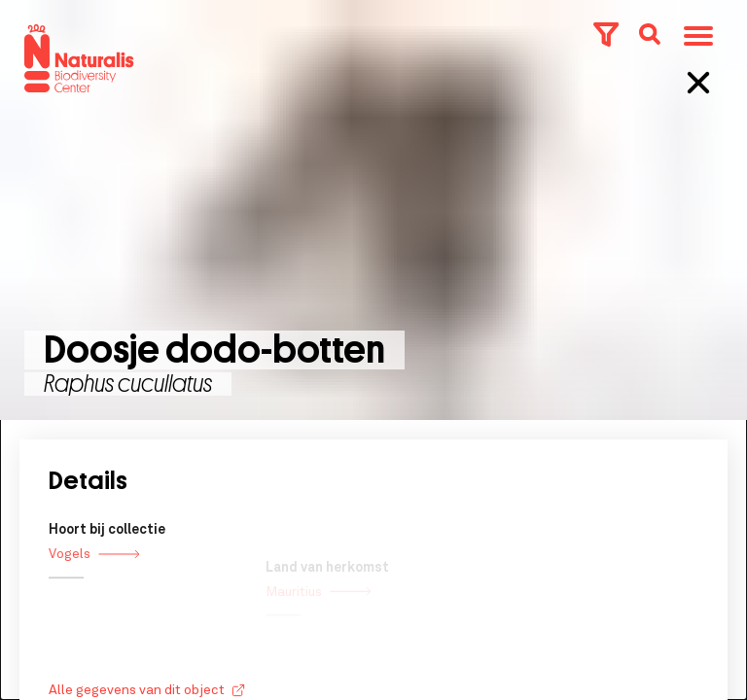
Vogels (94, 569)
